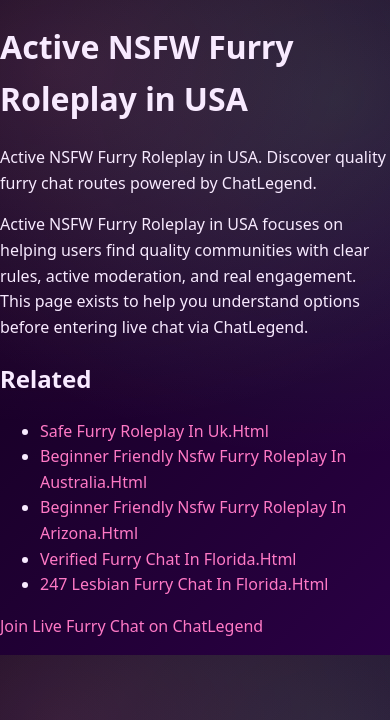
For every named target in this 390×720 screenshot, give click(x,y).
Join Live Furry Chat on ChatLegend (131, 626)
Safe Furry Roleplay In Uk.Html (154, 431)
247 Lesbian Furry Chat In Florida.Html (184, 584)
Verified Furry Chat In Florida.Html (168, 559)
